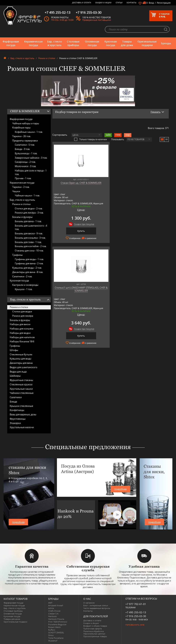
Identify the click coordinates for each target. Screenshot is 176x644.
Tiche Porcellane (56, 638)
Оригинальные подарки (147, 43)
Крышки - (24, 289)
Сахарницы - (25, 162)
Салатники (16, 397)
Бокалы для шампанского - (31, 227)
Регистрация (164, 3)
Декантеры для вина (21, 363)
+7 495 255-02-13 (136, 612)
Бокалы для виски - (29, 233)
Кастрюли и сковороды (25, 285)
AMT (50, 603)
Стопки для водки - (29, 208)
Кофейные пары (21, 128)
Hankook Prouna (56, 619)
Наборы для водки (20, 333)
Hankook (52, 616)
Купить (80, 231)
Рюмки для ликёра (23, 316)
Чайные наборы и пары (26, 123)
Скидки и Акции (103, 3)
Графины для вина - (29, 263)
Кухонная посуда (111, 43)
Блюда (13, 402)
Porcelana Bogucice (57, 624)
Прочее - (23, 178)
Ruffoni (52, 630)
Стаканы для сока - (29, 251)
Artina (51, 608)
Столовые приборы (73, 43)
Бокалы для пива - (28, 242)
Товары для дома (127, 43)
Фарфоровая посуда (11, 43)
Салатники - (25, 145)
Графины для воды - (29, 259)
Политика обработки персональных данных (94, 632)
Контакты (132, 3)
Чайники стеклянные (22, 393)
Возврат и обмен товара (95, 626)
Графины (17, 255)
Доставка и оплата (82, 3)
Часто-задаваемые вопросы (97, 608)
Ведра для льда (18, 372)
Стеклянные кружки (21, 384)
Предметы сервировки (25, 141)
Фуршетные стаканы (21, 380)
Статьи (119, 3)
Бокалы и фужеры (22, 217)
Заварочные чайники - (31, 158)
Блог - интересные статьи (96, 605)
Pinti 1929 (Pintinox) (58, 622)
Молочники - (25, 166)
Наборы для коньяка (22, 329)
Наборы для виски (20, 324)
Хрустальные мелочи (22, 427)
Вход (151, 3)
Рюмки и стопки (47, 58)
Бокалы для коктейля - (31, 246)
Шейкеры (15, 376)
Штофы (14, 350)
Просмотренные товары (95, 636)
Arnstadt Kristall (56, 605)
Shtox (51, 635)
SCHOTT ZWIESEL (56, 633)
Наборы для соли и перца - (31, 172)
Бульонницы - (26, 153)
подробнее (18, 522)
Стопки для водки (22, 311)
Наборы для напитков (22, 337)
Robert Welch (54, 627)
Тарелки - (22, 136)
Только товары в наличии (91, 139)
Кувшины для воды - (27, 268)
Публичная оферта (93, 629)
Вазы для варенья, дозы (23, 414)
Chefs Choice (54, 611)
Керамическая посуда (33, 43)
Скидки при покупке (83, 224)
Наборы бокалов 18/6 (22, 341)
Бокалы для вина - (28, 221)
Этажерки (15, 423)
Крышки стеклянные (21, 406)
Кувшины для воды (21, 359)
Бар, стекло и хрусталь (55, 43)
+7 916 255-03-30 (136, 616)
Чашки (16, 191)
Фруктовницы (18, 419)
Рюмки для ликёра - (29, 213)
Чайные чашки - (27, 195)
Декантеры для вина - (28, 272)
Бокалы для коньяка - (30, 238)
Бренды (166, 43)
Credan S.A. (54, 614)
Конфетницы (17, 410)
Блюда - (22, 149)
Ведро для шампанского (23, 367)
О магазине (89, 603)
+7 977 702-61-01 (136, 604)
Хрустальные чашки (21, 389)
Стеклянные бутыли (21, 354)
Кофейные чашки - (29, 132)
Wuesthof (53, 641)
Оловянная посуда (92, 43)
